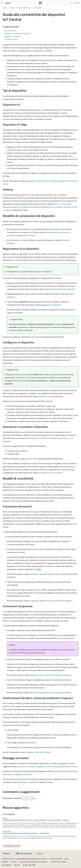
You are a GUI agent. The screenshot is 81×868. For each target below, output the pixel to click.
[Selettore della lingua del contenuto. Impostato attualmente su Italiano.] (7, 853)
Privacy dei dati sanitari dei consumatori (33, 862)
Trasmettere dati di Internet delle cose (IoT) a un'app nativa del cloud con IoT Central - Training (35, 820)
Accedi (77, 3)
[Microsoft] (41, 3)
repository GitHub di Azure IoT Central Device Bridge (51, 601)
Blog (66, 859)
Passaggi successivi (11, 39)
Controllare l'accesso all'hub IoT (50, 473)
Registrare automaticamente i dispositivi (60, 289)
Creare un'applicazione (30, 782)
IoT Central (38, 8)
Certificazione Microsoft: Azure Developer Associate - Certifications (26, 833)
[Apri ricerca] (72, 3)
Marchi (17, 865)
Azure (12, 8)
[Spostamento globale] (2, 3)
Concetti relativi (31, 459)
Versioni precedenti (56, 859)
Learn (5, 8)
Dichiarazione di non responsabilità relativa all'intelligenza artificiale (24, 859)
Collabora (5, 862)
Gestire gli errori (45, 396)
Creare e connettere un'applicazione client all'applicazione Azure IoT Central (49, 766)
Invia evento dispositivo (65, 638)
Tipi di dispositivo (10, 31)
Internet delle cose (24, 8)
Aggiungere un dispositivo (51, 305)
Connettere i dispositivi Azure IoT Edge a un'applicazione (51, 574)
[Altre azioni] (76, 8)
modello (18, 260)
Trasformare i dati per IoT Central (38, 752)
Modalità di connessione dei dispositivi (17, 33)
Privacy (13, 862)
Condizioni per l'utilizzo (59, 862)
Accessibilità (6, 865)
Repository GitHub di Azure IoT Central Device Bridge (50, 675)
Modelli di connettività (12, 36)
